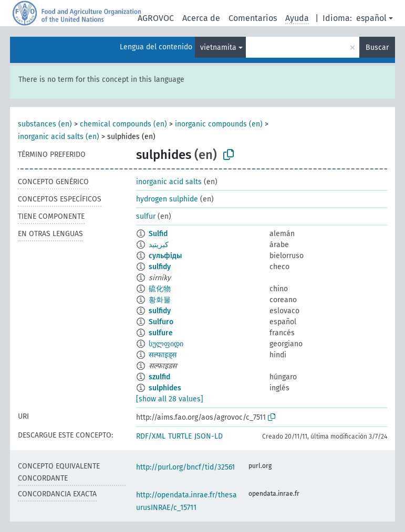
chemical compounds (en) (123, 124)
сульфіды (165, 256)
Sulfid (158, 234)
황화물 (160, 300)
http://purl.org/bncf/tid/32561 (185, 467)
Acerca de (201, 18)
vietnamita (218, 47)
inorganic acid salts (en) (59, 137)
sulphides (165, 388)
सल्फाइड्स (163, 355)
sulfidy (160, 267)
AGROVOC (156, 18)
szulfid (159, 377)
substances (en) (45, 124)
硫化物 (160, 289)
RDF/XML (151, 436)
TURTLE (180, 436)
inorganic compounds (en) (219, 124)
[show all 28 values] (170, 399)
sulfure (161, 333)
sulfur (146, 216)
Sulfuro (161, 322)
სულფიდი (166, 344)
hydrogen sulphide (167, 199)
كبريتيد (159, 245)
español (371, 18)
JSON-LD (209, 436)
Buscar (377, 47)
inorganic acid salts (169, 182)
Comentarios (253, 18)
